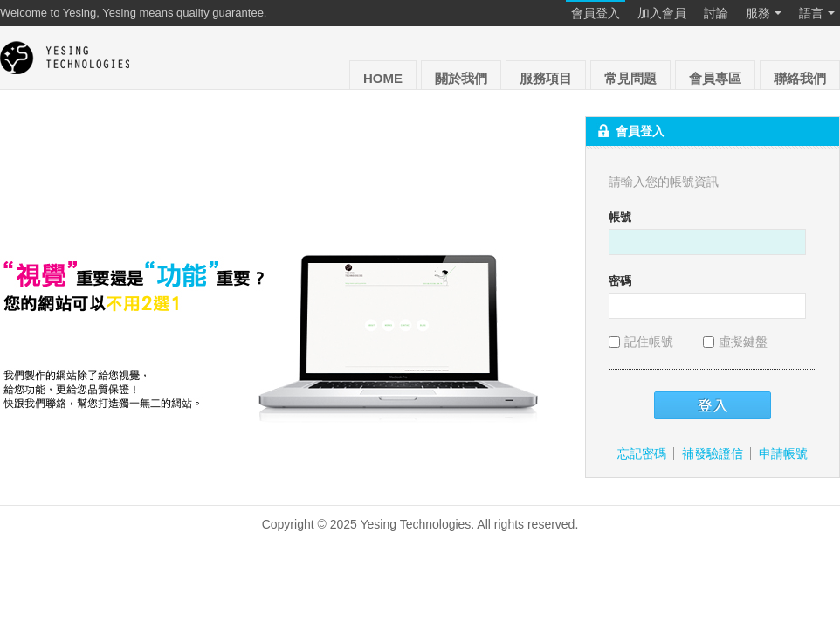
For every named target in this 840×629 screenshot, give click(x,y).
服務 (764, 14)
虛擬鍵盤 (735, 342)
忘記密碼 (642, 453)
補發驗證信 (713, 453)
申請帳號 (783, 453)
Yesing (65, 58)
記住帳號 (643, 342)
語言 (817, 14)
